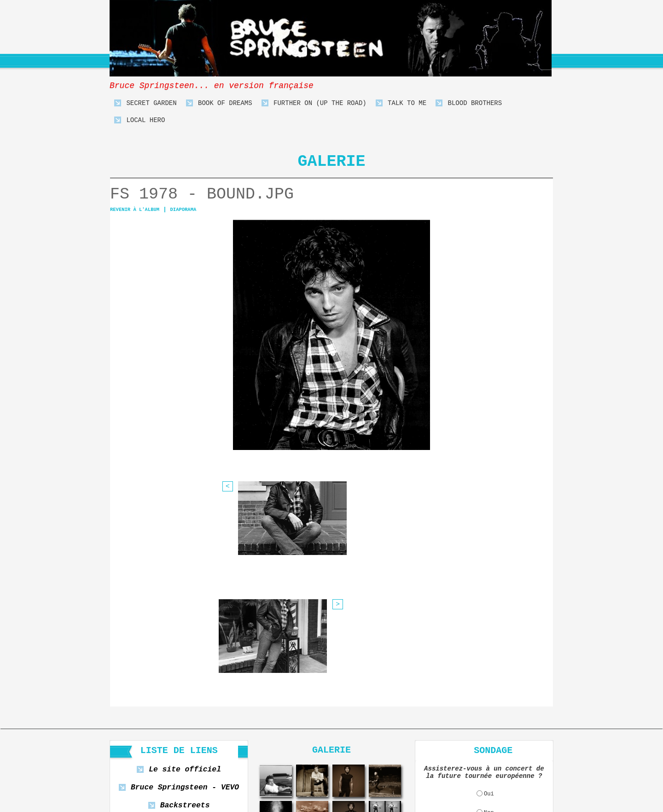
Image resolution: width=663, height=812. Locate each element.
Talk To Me (401, 103)
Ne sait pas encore (489, 651)
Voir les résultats (488, 671)
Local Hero (140, 120)
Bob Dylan (185, 657)
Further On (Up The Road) (314, 103)
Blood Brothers (469, 103)
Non (489, 632)
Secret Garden (145, 103)
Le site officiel (185, 588)
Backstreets (185, 622)
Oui (489, 613)
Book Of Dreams (219, 103)
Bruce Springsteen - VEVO (185, 605)
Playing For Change (185, 640)
